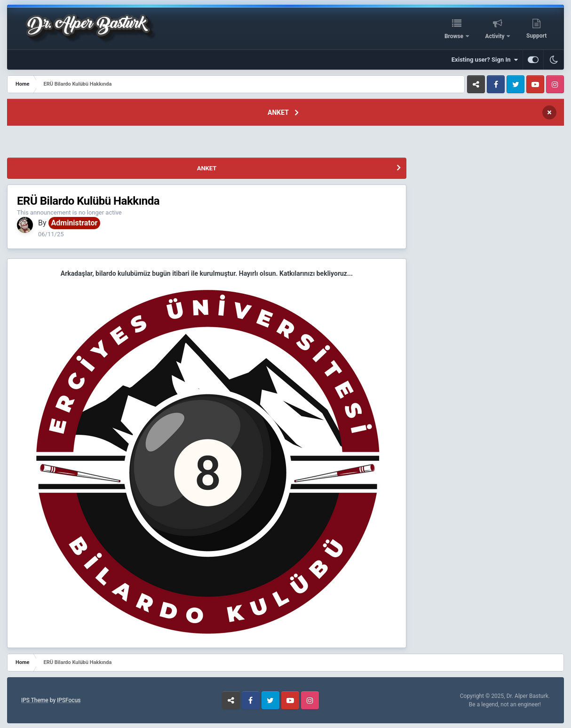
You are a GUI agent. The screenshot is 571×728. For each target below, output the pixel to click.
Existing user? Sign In (485, 60)
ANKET (278, 112)
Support (536, 36)
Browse (455, 36)
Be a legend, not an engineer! (505, 704)
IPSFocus (69, 700)
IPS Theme (35, 700)
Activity (496, 36)
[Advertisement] (248, 143)
